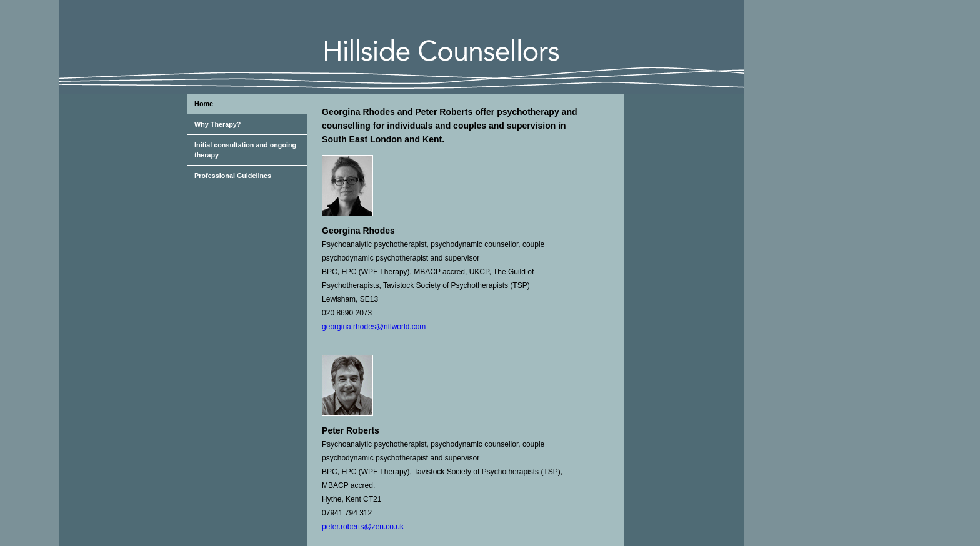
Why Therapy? (217, 124)
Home (204, 104)
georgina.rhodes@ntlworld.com (374, 327)
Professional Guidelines (233, 176)
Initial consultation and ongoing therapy (245, 150)
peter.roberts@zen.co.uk (363, 527)
